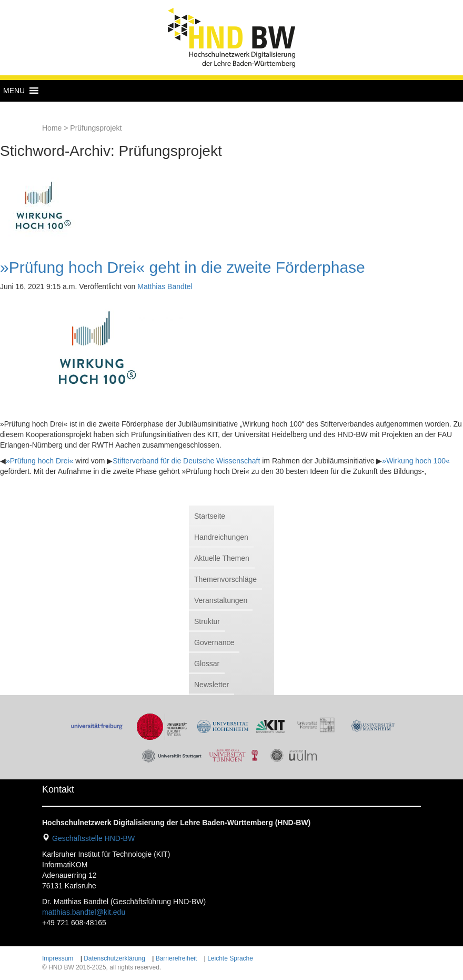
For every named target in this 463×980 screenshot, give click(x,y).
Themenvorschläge (225, 579)
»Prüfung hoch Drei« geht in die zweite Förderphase (183, 267)
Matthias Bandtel (165, 286)
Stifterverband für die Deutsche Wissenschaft (186, 461)
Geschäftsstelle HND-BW (93, 838)
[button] (14, 91)
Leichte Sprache (230, 958)
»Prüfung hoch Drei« (39, 461)
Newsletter (212, 685)
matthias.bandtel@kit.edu (84, 912)
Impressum (58, 958)
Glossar (207, 664)
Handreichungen (221, 537)
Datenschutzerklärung (114, 958)
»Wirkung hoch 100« (416, 461)
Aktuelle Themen (222, 558)
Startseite (210, 516)
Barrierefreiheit (177, 958)
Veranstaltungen (221, 600)
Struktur (207, 621)
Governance (214, 642)
